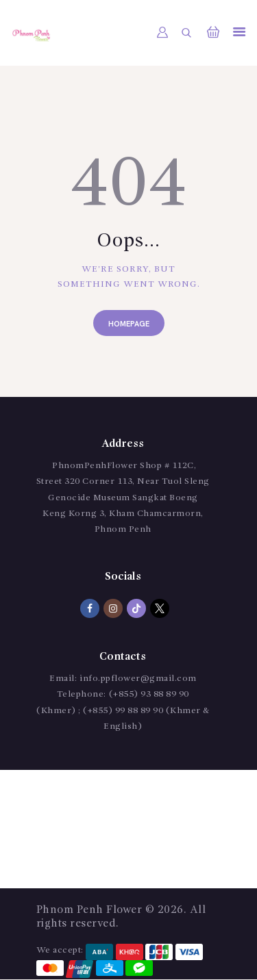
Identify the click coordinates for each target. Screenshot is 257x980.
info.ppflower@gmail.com (138, 679)
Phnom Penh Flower (89, 910)
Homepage (129, 324)
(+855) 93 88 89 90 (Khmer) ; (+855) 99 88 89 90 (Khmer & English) (123, 710)
